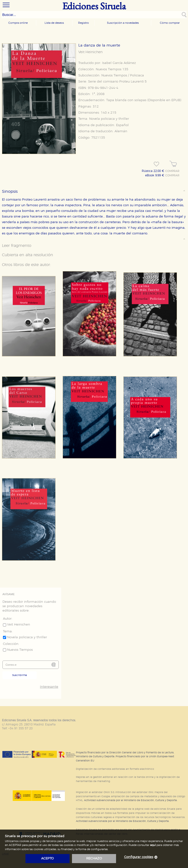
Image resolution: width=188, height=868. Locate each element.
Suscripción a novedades (123, 23)
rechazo (94, 859)
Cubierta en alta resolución (28, 255)
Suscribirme (20, 675)
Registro (83, 23)
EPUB (176, 100)
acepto (47, 859)
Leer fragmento (17, 246)
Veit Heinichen (90, 52)
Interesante (49, 687)
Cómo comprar (170, 23)
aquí (153, 845)
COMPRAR (172, 171)
